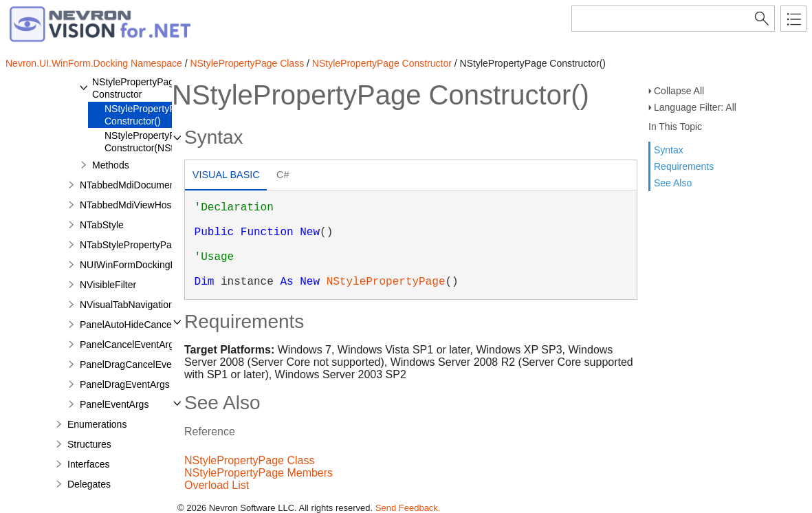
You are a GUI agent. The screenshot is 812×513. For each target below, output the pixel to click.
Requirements (684, 166)
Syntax (669, 150)
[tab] (226, 176)
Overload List (217, 485)
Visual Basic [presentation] (226, 175)
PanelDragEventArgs (125, 384)
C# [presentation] (283, 175)
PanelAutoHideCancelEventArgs (149, 325)
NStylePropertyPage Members (259, 473)
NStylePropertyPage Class (247, 63)
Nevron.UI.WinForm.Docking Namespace (94, 63)
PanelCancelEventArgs (129, 345)
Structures (89, 444)
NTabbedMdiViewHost (127, 205)
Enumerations (97, 424)
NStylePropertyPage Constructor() (148, 115)
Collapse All (679, 91)
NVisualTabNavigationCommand (149, 305)
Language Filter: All (695, 107)
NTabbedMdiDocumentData (139, 185)
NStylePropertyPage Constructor (382, 63)
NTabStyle (102, 225)
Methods (111, 165)
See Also (673, 183)
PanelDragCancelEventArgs (140, 364)
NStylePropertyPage (386, 282)
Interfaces (88, 464)
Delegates (89, 484)
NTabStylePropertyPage (131, 245)
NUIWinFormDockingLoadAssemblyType (167, 265)
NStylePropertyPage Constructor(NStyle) (148, 142)
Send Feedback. (408, 508)
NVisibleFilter (108, 285)
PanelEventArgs (114, 404)
